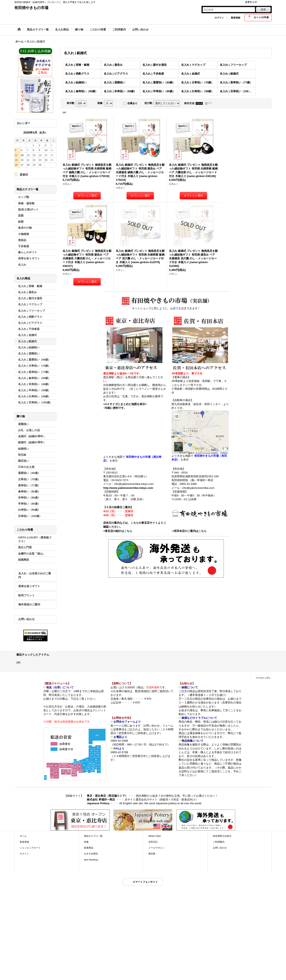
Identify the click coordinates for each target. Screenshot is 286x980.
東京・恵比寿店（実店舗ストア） (107, 796)
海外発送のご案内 (29, 604)
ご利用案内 (219, 842)
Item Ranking (91, 860)
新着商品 (89, 848)
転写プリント (26, 595)
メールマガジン (156, 848)
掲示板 (152, 854)
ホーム (23, 836)
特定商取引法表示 (222, 836)
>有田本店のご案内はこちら (190, 531)
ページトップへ (263, 678)
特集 (86, 842)
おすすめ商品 (91, 854)
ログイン (219, 18)
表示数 (71, 103)
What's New (155, 836)
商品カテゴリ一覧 (93, 836)
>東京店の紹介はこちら (118, 531)
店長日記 (153, 842)
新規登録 (236, 18)
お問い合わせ (26, 619)
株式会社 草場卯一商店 (101, 800)
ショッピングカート (30, 848)
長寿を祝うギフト (29, 586)
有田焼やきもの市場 (31, 8)
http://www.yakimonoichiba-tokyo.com (128, 488)
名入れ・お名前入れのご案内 (35, 575)
